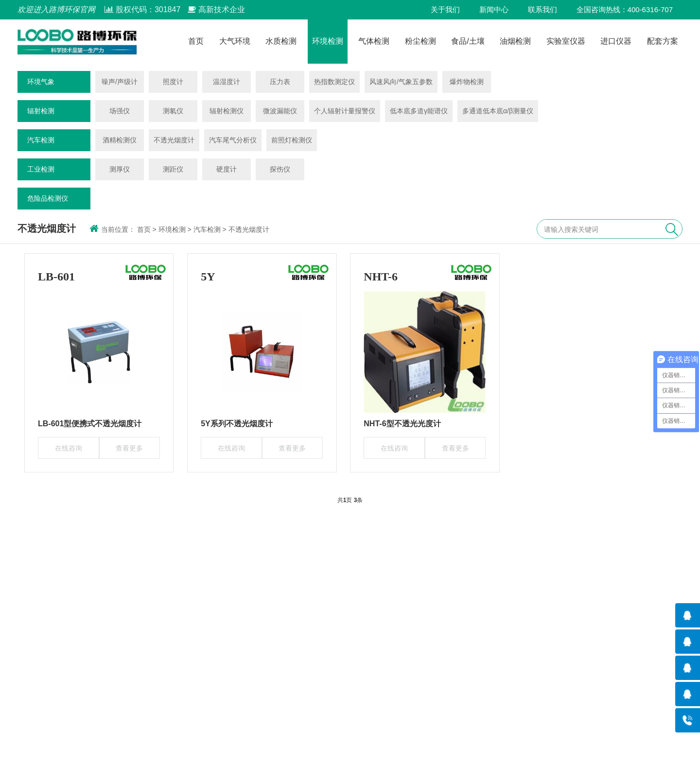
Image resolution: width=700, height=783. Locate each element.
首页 (196, 41)
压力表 (280, 82)
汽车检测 (41, 140)
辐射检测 (41, 111)
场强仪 (120, 111)
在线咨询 (69, 448)
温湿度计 (227, 82)
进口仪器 (616, 41)
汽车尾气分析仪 (233, 140)
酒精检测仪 (120, 140)
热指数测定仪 (334, 82)
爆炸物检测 (467, 82)
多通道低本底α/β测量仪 (498, 111)
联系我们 (542, 9)
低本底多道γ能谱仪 (419, 111)
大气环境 (235, 41)
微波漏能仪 (280, 111)
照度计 (173, 82)
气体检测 (374, 41)
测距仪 (173, 169)
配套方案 (663, 41)
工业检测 (41, 169)
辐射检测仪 (227, 111)
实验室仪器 (566, 41)
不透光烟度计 (174, 140)
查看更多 (129, 448)
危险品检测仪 (48, 198)
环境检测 (328, 41)
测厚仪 (120, 169)
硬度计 (227, 169)
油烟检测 (515, 41)
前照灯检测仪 (292, 140)
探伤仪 (280, 169)
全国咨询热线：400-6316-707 (625, 9)
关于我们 (445, 9)
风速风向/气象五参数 (401, 82)
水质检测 (281, 41)
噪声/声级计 (120, 82)
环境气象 (41, 82)
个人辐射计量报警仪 (345, 111)
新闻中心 (494, 9)
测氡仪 (173, 111)
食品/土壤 (468, 41)
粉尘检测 (420, 41)
